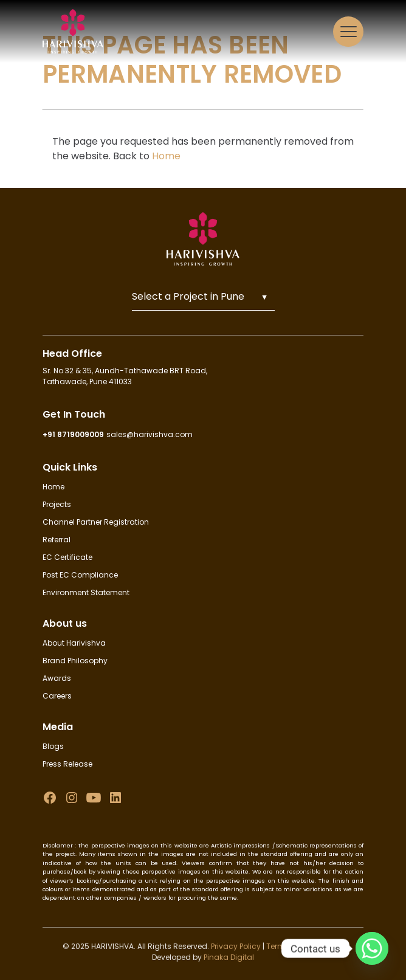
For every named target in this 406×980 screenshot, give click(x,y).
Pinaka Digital (229, 960)
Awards (57, 678)
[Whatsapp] (372, 948)
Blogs (53, 746)
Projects (57, 504)
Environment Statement (86, 592)
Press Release (67, 764)
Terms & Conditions (303, 949)
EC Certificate (67, 557)
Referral (57, 540)
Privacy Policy (235, 949)
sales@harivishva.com (150, 434)
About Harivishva (74, 643)
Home (166, 156)
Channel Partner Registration (96, 522)
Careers (57, 696)
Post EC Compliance (80, 575)
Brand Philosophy (75, 661)
